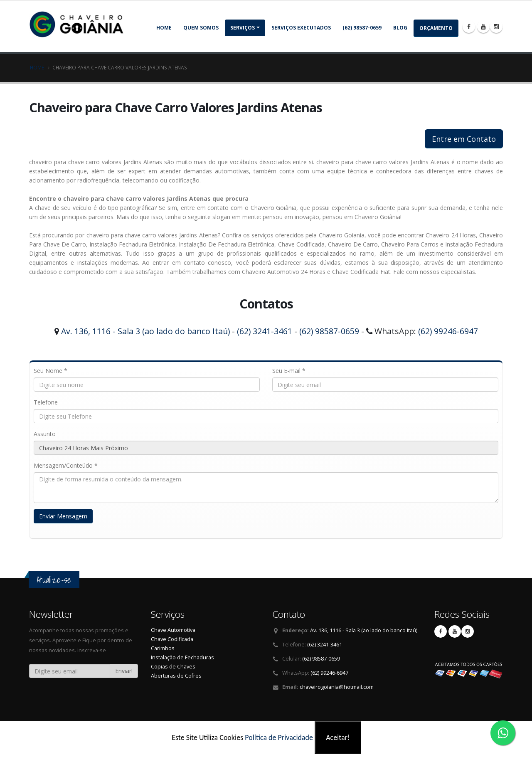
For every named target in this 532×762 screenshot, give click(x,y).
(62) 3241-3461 (265, 331)
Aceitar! (338, 737)
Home (164, 28)
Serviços (243, 28)
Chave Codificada (172, 639)
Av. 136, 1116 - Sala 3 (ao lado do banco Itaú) (145, 331)
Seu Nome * (50, 371)
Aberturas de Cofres (176, 676)
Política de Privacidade (279, 737)
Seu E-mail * (289, 371)
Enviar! (124, 671)
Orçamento (436, 28)
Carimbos (163, 648)
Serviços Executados (301, 28)
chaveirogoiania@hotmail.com (337, 687)
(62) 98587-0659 (362, 28)
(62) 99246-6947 (448, 331)
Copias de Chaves (173, 667)
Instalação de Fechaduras (182, 657)
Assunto (45, 434)
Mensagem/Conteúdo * (66, 465)
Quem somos (201, 28)
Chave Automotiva (173, 630)
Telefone (46, 402)
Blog (400, 28)
